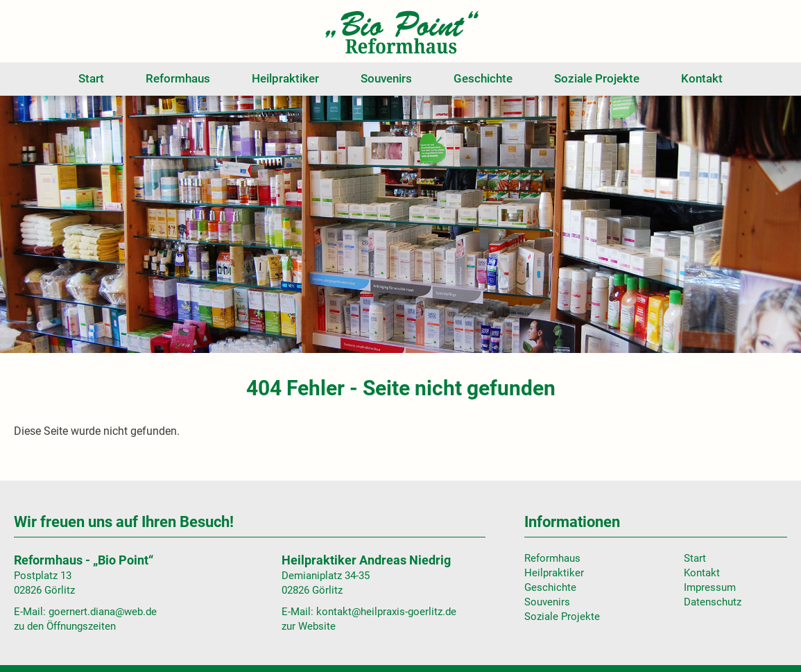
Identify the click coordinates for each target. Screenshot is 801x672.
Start (91, 78)
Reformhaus (178, 78)
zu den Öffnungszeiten (65, 626)
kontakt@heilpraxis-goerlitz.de (386, 612)
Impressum (710, 587)
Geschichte (483, 78)
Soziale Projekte (597, 78)
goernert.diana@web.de (103, 612)
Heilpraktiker (285, 78)
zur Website (309, 626)
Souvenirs (386, 78)
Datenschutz (713, 602)
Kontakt (702, 78)
